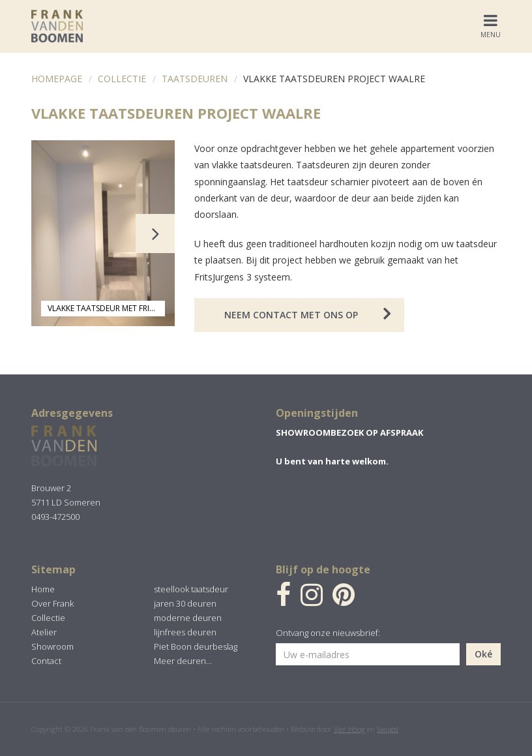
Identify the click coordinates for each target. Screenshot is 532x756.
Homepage (57, 79)
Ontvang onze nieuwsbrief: (328, 633)
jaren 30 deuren (185, 603)
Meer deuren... (183, 661)
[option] (103, 233)
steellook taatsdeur (191, 589)
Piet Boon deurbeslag (196, 646)
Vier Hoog (349, 729)
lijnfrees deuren (185, 632)
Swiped (388, 729)
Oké (483, 654)
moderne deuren (188, 618)
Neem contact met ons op (291, 315)
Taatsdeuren (195, 79)
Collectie (122, 79)
